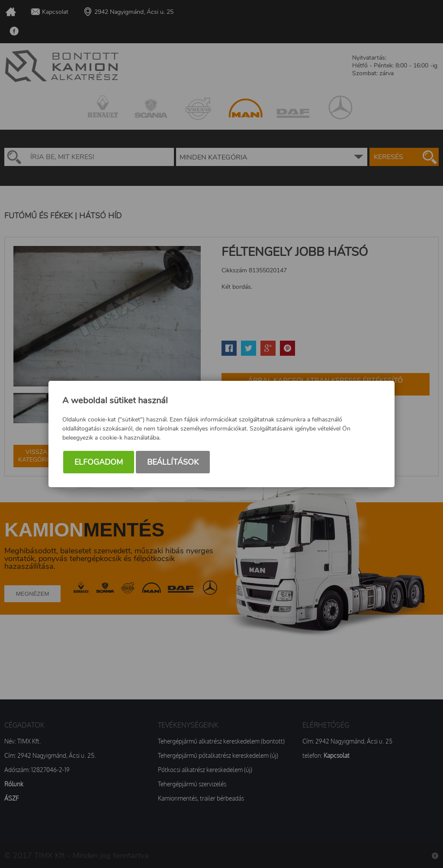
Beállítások (173, 462)
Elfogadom (99, 462)
